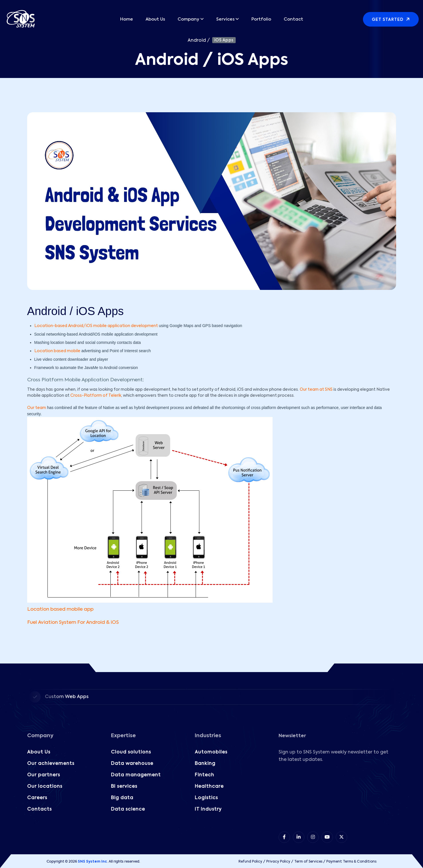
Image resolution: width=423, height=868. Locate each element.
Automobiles (211, 752)
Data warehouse (132, 764)
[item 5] (341, 837)
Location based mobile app (60, 609)
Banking (205, 764)
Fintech (204, 775)
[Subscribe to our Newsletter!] (337, 796)
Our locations (45, 787)
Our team (37, 408)
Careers (37, 798)
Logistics (206, 798)
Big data (122, 798)
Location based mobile (57, 351)
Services (225, 19)
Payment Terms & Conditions (351, 862)
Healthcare (209, 787)
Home (127, 19)
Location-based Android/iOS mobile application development (96, 326)
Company (188, 19)
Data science (128, 809)
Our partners (44, 775)
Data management (136, 775)
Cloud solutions (131, 752)
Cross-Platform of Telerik (96, 396)
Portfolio (261, 19)
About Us (155, 19)
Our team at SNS (316, 390)
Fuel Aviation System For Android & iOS (73, 623)
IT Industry (208, 809)
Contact (293, 19)
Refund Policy (250, 862)
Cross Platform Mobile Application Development (85, 380)
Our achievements (51, 764)
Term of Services (308, 862)
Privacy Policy (278, 862)
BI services (124, 787)
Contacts (39, 809)
